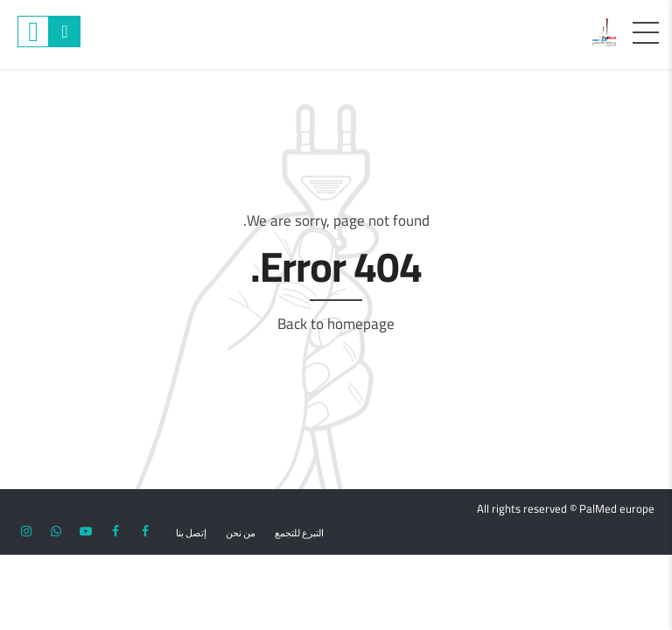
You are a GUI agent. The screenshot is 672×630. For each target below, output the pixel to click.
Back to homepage (336, 324)
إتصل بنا (191, 533)
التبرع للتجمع (299, 533)
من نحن (241, 533)
